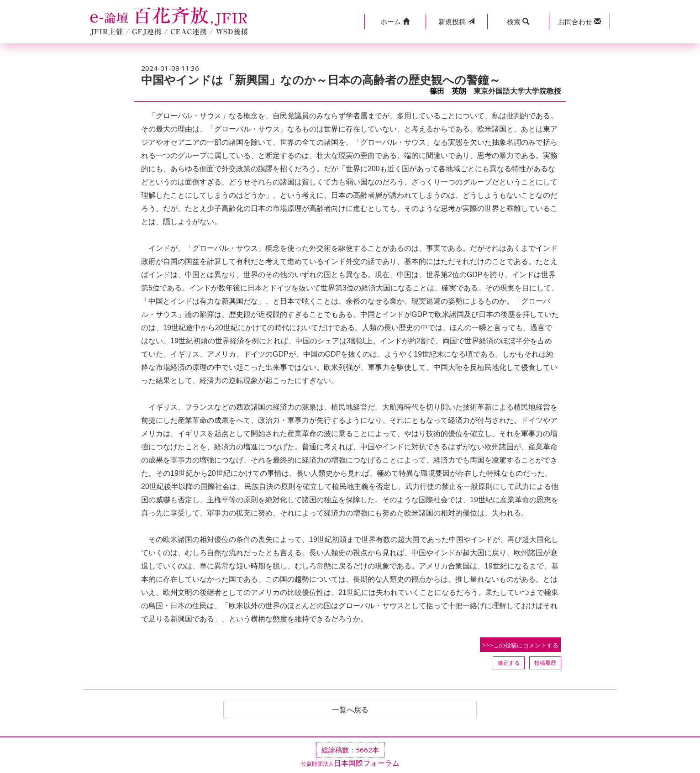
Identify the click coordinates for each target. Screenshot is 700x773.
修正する (509, 663)
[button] (395, 22)
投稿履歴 (545, 663)
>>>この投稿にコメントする (520, 645)
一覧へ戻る (350, 710)
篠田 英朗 (448, 91)
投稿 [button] (456, 21)
